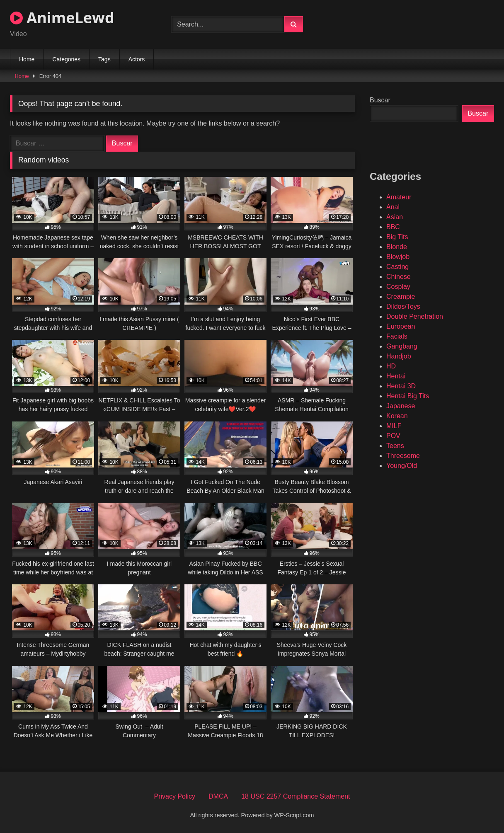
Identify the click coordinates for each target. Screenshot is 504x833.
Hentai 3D (401, 386)
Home (27, 59)
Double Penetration (415, 316)
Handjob (399, 356)
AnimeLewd (62, 18)
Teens (395, 446)
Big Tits (397, 237)
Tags (104, 59)
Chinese (399, 277)
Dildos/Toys (403, 306)
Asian (395, 217)
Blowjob (398, 257)
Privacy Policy (174, 796)
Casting (397, 267)
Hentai (396, 376)
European (401, 326)
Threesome (403, 456)
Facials (397, 336)
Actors (137, 59)
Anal (393, 207)
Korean (397, 416)
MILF (394, 426)
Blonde (397, 247)
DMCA (218, 796)
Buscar (380, 100)
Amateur (399, 197)
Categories (66, 59)
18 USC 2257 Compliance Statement (296, 796)
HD (391, 366)
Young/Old (402, 466)
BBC (393, 227)
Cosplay (398, 287)
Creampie (401, 297)
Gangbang (402, 346)
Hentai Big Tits (408, 396)
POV (393, 436)
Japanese (401, 406)
